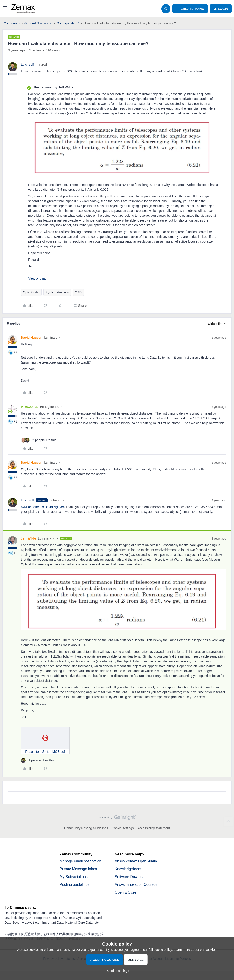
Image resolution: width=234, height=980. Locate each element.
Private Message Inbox (78, 869)
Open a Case (125, 892)
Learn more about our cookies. (195, 950)
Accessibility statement (154, 828)
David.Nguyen (32, 338)
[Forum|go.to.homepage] (23, 9)
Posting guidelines (75, 885)
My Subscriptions (74, 877)
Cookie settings (123, 828)
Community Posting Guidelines (86, 828)
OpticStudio (31, 292)
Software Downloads (132, 877)
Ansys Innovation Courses (136, 885)
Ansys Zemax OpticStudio (136, 861)
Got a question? (68, 23)
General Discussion (38, 23)
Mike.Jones (29, 407)
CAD (78, 292)
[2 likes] (39, 440)
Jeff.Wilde (28, 538)
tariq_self (27, 65)
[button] (5, 9)
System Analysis (57, 292)
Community (12, 23)
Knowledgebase (128, 869)
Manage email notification (80, 861)
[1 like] (38, 760)
